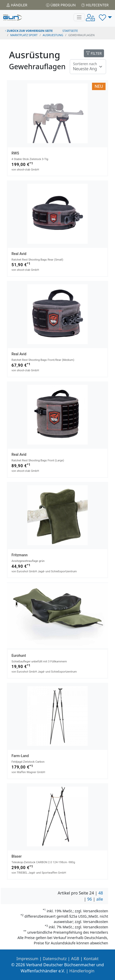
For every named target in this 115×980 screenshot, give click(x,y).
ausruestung (53, 35)
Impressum (27, 959)
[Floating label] (88, 67)
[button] (105, 17)
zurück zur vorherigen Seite (29, 31)
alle (100, 899)
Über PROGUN (61, 5)
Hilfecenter (95, 5)
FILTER (94, 53)
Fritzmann (20, 555)
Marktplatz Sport (24, 35)
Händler (17, 5)
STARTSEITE (70, 31)
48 (101, 893)
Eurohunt (19, 656)
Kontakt (91, 959)
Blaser (17, 856)
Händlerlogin (82, 971)
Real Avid (19, 254)
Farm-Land (20, 756)
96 (89, 899)
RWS (15, 153)
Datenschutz (55, 959)
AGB (75, 959)
